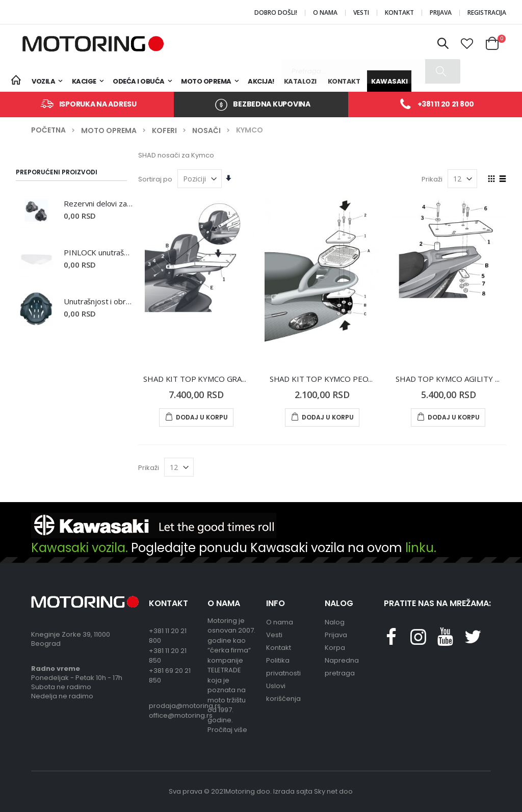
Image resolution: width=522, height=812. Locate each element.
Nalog (335, 622)
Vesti (361, 13)
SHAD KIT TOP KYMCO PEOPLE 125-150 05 (347, 379)
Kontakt (399, 13)
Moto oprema (109, 130)
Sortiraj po (155, 179)
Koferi (164, 130)
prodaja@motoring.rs (173, 706)
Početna (48, 130)
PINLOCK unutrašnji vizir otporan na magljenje (98, 252)
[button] (467, 44)
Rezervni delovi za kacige (98, 203)
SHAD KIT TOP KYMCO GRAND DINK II (212, 379)
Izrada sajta (293, 791)
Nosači (206, 130)
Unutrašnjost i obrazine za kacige (98, 301)
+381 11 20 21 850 (168, 656)
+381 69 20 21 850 (170, 676)
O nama (325, 13)
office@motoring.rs (173, 715)
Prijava (441, 13)
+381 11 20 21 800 (446, 104)
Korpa (335, 648)
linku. (421, 548)
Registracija (487, 13)
